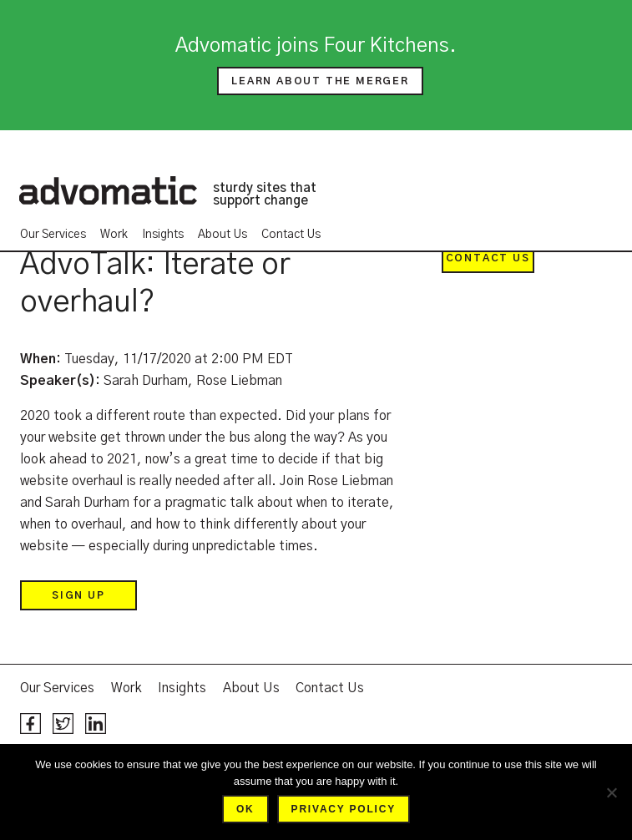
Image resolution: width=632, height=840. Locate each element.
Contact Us (291, 235)
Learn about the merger (320, 81)
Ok (245, 809)
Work (114, 235)
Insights (163, 235)
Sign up (78, 595)
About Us (222, 235)
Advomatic (108, 190)
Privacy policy (344, 809)
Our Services (53, 235)
